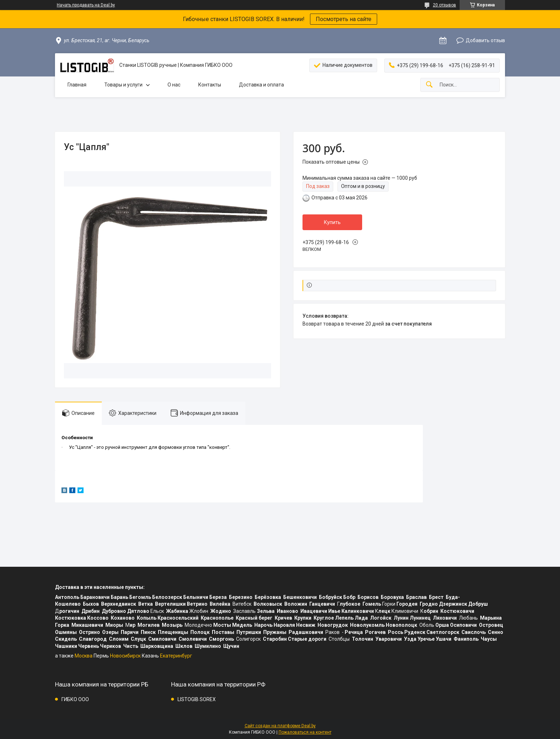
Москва (84, 656)
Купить (332, 222)
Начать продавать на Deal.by (86, 5)
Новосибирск (125, 656)
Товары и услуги (123, 85)
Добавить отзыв (485, 40)
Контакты (210, 85)
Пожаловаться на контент (305, 732)
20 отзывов (444, 5)
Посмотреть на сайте (344, 19)
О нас (174, 85)
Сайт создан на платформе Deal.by (280, 726)
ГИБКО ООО (75, 699)
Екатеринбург (176, 656)
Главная (77, 85)
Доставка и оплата (261, 85)
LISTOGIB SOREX (197, 699)
